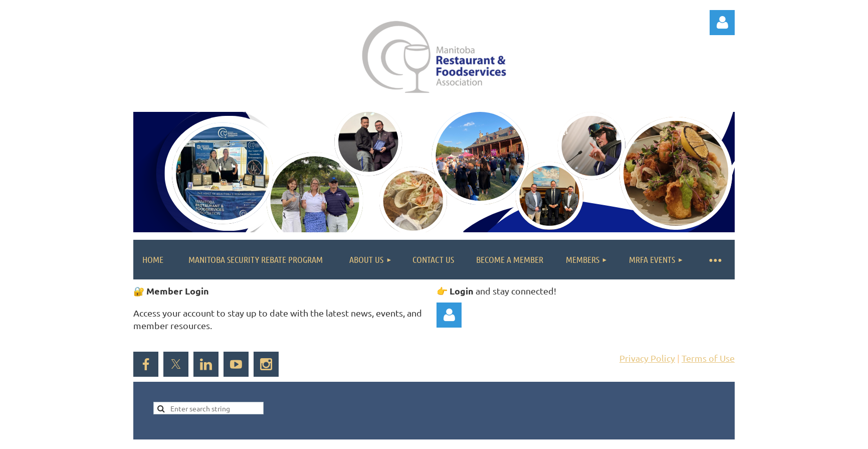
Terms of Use (708, 358)
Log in (722, 23)
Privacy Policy (647, 358)
